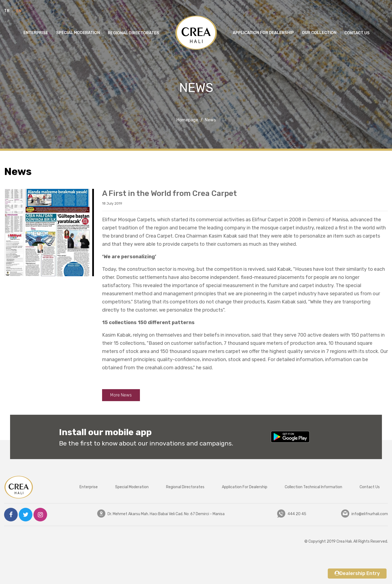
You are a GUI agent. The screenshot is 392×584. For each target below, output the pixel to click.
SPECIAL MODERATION (78, 33)
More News (121, 395)
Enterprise (89, 487)
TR (7, 11)
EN (19, 11)
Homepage (187, 120)
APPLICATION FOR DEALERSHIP (263, 33)
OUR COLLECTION (319, 33)
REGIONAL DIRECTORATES (134, 33)
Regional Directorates (185, 487)
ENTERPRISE (36, 33)
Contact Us (370, 487)
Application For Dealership (245, 487)
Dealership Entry (357, 573)
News (210, 120)
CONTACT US (357, 33)
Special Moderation (132, 487)
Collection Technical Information (313, 487)
